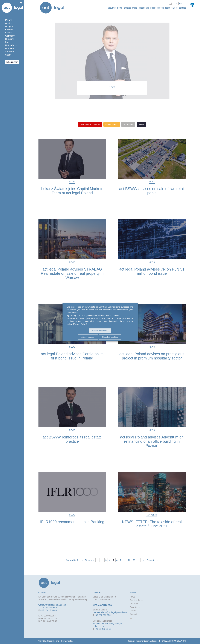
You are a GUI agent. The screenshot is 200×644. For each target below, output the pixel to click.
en (181, 4)
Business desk (157, 8)
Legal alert (111, 124)
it (185, 4)
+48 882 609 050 (103, 615)
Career (174, 8)
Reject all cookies (110, 337)
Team (168, 8)
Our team (134, 604)
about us (112, 8)
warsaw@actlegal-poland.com (53, 605)
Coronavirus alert (89, 124)
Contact (182, 8)
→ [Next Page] (143, 560)
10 (129, 560)
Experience (144, 8)
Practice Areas (130, 8)
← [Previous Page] (97, 560)
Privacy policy (67, 641)
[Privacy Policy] (80, 324)
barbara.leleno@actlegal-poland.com (110, 612)
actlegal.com (12, 62)
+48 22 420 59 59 (48, 607)
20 (134, 560)
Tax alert (129, 124)
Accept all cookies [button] (100, 331)
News (120, 8)
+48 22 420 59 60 (48, 610)
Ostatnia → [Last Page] (152, 560)
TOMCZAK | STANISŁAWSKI (173, 641)
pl (176, 4)
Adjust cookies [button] (88, 337)
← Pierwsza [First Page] (88, 560)
